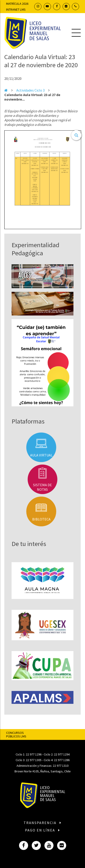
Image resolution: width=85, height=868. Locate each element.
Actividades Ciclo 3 (30, 90)
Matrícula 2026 (17, 4)
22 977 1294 (62, 754)
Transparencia (43, 823)
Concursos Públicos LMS (16, 734)
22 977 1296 (34, 754)
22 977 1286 (62, 760)
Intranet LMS (16, 9)
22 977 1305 (34, 760)
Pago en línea (43, 830)
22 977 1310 (61, 766)
